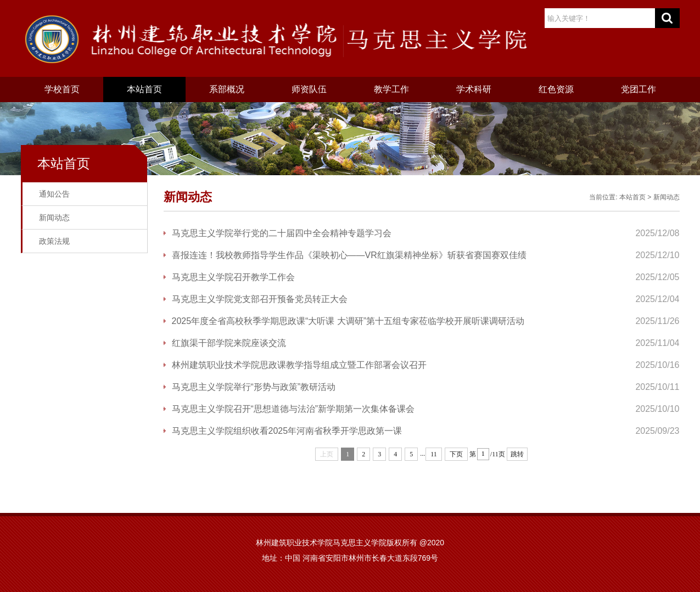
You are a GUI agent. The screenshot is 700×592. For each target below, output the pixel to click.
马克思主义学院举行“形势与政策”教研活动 (254, 387)
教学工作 (391, 89)
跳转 (517, 454)
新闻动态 (54, 217)
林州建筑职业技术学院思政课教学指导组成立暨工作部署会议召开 (299, 365)
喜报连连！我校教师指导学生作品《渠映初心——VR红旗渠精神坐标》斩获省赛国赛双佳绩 (349, 255)
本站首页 (144, 89)
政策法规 (54, 241)
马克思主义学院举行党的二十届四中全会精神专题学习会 (282, 233)
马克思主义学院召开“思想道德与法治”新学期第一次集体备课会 (293, 409)
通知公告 (54, 194)
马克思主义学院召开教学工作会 (233, 277)
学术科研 (474, 89)
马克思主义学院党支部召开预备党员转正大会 (260, 299)
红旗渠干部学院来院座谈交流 (229, 343)
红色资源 (556, 89)
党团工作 (639, 89)
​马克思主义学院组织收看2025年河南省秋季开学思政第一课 (287, 431)
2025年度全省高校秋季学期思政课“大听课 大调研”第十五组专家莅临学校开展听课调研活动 (348, 321)
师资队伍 (309, 89)
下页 (456, 454)
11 (434, 454)
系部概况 (227, 89)
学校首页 (62, 89)
